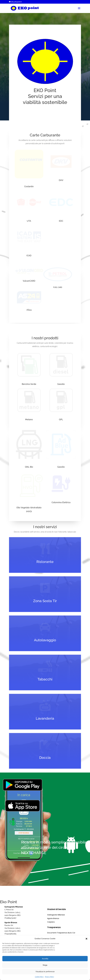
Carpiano (51, 922)
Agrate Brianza (53, 918)
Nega (45, 965)
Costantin (29, 186)
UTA (29, 221)
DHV (61, 180)
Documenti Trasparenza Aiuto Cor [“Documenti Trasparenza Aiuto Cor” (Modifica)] (61, 933)
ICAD (29, 255)
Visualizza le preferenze (45, 972)
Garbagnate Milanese (56, 915)
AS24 (29, 310)
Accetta (45, 959)
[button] (86, 939)
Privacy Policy (49, 977)
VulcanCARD (29, 281)
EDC (61, 221)
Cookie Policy (39, 977)
